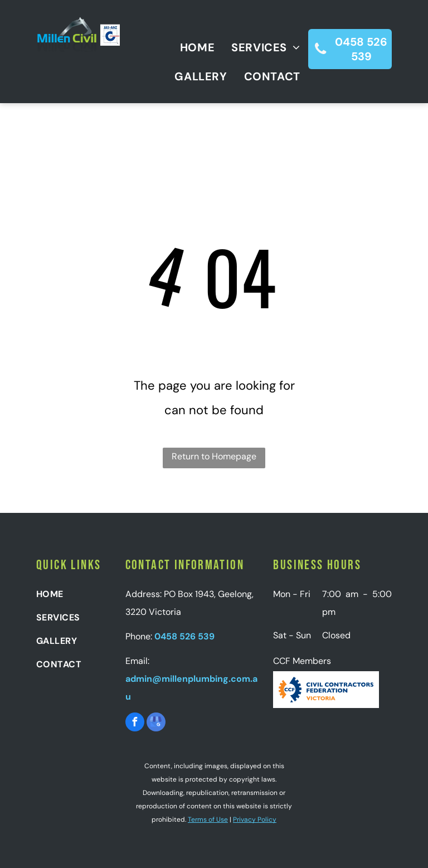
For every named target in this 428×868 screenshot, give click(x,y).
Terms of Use (208, 819)
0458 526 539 (184, 636)
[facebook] (135, 723)
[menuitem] (189, 47)
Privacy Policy (255, 819)
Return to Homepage (214, 456)
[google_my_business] (156, 723)
